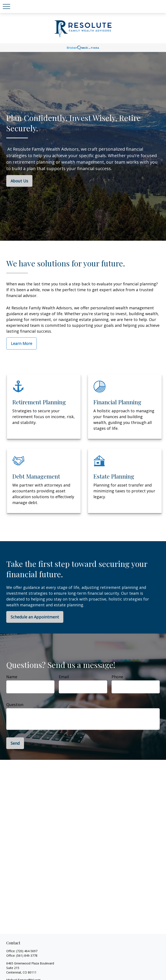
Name (12, 677)
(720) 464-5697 (27, 951)
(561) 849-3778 (27, 955)
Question (15, 705)
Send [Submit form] (15, 743)
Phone (117, 677)
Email (64, 677)
